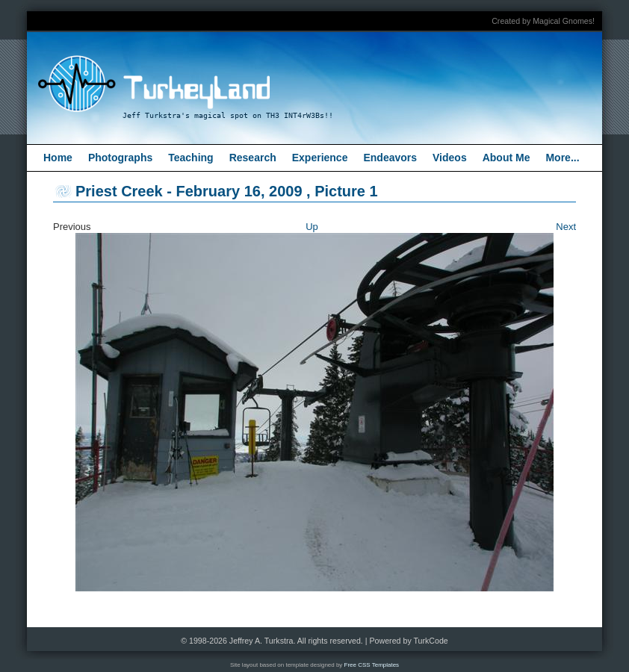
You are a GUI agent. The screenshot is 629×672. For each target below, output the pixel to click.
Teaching (190, 158)
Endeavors (390, 158)
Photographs (120, 158)
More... (562, 158)
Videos (450, 158)
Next (566, 227)
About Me (506, 158)
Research (253, 158)
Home (58, 158)
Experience (320, 158)
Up (312, 227)
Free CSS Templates (372, 665)
